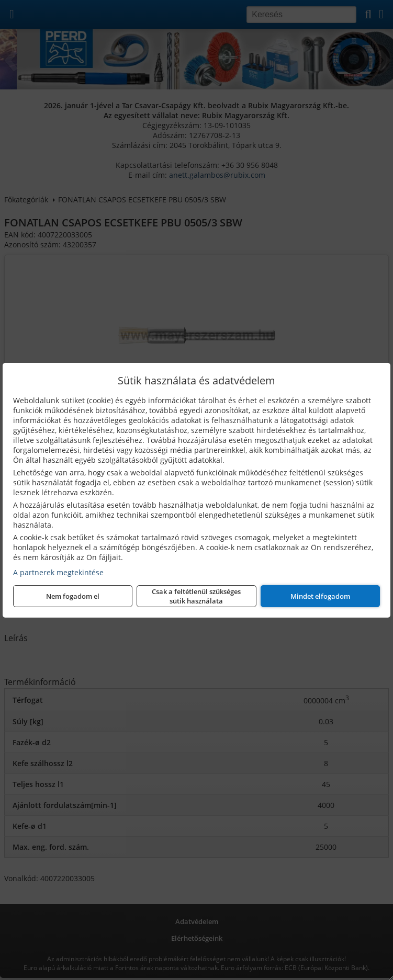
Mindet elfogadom (320, 596)
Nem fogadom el (73, 596)
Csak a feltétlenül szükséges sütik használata (196, 596)
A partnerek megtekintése (58, 572)
